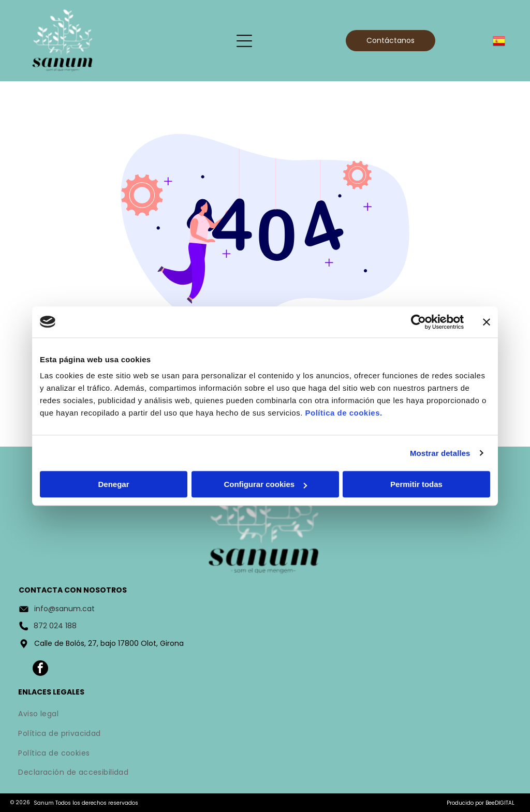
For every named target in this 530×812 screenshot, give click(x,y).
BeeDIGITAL (500, 803)
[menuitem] (265, 715)
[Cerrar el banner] (487, 322)
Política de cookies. (343, 413)
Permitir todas (416, 484)
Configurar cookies (265, 484)
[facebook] (40, 669)
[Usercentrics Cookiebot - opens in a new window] (418, 322)
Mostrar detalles (440, 453)
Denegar (113, 484)
